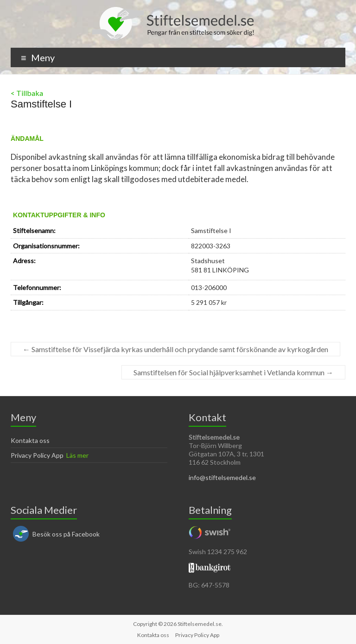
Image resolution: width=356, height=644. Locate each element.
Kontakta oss (30, 440)
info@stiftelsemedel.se (222, 477)
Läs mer (77, 455)
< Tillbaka (27, 93)
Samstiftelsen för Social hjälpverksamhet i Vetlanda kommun (233, 372)
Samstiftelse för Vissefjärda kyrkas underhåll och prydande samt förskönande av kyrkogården (175, 349)
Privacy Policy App (37, 455)
